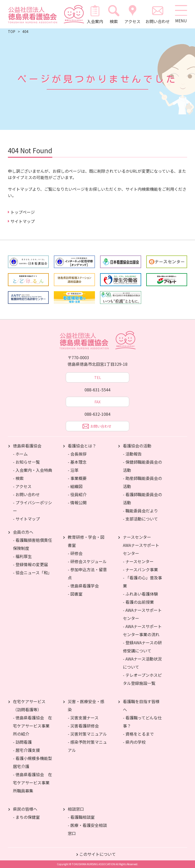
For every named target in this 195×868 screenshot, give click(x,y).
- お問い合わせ (26, 494)
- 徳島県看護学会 (83, 586)
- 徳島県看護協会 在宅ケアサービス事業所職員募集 (32, 783)
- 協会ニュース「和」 (32, 572)
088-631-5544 (97, 390)
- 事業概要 (77, 478)
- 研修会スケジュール (87, 561)
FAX (97, 402)
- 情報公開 (77, 502)
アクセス (132, 14)
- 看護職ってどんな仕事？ (142, 722)
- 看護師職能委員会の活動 (142, 498)
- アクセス (22, 486)
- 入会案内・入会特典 (32, 470)
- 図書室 (75, 594)
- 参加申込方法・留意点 (87, 574)
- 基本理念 (77, 462)
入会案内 (94, 14)
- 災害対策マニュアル (87, 734)
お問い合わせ (157, 14)
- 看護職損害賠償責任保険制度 (32, 544)
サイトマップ (23, 221)
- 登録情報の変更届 (30, 564)
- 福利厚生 (22, 556)
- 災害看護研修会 (83, 726)
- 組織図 (75, 486)
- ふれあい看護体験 (140, 594)
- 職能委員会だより (140, 511)
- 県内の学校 (134, 742)
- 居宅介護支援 (26, 750)
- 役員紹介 (77, 494)
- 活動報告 (132, 454)
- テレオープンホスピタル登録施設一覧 (142, 679)
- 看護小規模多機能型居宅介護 (32, 762)
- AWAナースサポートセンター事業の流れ (142, 630)
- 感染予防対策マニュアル (87, 746)
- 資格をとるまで (138, 734)
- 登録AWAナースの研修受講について (142, 647)
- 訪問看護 (22, 742)
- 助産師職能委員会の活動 (142, 482)
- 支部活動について (140, 519)
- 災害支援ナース (83, 718)
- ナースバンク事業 (140, 569)
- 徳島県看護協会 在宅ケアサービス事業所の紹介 (32, 726)
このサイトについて (97, 854)
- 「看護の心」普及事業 (142, 582)
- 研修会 (75, 553)
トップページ (23, 212)
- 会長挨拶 (77, 454)
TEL (98, 377)
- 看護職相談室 (81, 817)
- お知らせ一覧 (26, 462)
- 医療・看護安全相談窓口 (87, 829)
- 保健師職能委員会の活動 (142, 466)
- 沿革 (73, 470)
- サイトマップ (26, 519)
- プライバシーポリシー (32, 507)
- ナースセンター (138, 561)
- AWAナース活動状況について (142, 663)
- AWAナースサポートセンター (142, 614)
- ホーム (20, 454)
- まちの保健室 (26, 817)
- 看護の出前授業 (138, 602)
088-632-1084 (97, 414)
